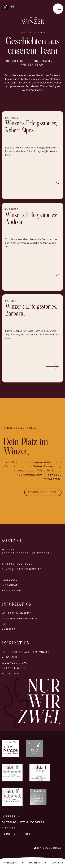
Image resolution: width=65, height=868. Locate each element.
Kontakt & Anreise (17, 613)
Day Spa (57, 863)
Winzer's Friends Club (20, 619)
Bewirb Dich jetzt (43, 499)
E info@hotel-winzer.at (22, 569)
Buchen (34, 863)
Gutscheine (11, 624)
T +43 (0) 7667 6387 (17, 564)
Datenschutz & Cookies (23, 822)
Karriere (33, 32)
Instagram (10, 585)
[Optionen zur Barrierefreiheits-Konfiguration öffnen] (5, 7)
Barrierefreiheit (17, 834)
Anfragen (9, 863)
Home (23, 32)
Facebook (9, 580)
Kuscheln (9, 657)
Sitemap (9, 828)
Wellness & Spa (14, 663)
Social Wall (12, 674)
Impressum (11, 817)
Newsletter (11, 591)
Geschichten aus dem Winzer (26, 652)
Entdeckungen (14, 668)
